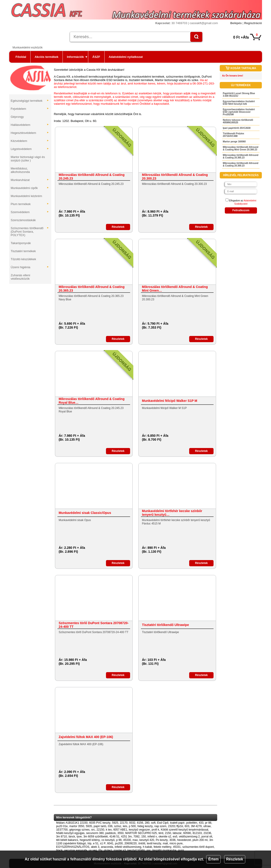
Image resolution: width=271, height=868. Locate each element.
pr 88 (208, 823)
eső (175, 837)
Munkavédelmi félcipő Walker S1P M (170, 401)
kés (125, 826)
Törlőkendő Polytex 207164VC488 (233, 135)
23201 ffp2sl (175, 826)
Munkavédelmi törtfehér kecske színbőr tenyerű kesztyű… (172, 513)
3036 (173, 840)
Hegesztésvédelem (30, 133)
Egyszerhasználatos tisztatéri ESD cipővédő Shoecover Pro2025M (239, 112)
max (135, 840)
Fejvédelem (30, 109)
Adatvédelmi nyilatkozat (126, 57)
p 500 (132, 826)
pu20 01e (62, 826)
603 (187, 826)
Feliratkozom (241, 210)
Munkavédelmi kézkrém (27, 196)
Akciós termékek (47, 57)
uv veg (93, 850)
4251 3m (127, 837)
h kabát (147, 847)
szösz (118, 826)
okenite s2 (165, 837)
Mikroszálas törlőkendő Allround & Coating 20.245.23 (92, 177)
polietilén (192, 823)
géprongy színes (79, 830)
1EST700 (62, 830)
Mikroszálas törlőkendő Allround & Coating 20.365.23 (92, 289)
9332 (132, 823)
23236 (207, 833)
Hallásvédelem (30, 125)
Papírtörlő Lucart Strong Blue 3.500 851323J (239, 95)
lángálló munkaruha (164, 850)
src (93, 830)
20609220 (130, 843)
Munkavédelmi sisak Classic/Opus (85, 513)
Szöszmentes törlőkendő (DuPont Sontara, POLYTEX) (30, 232)
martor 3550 (77, 826)
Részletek (235, 859)
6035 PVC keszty (100, 823)
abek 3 (95, 847)
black (59, 850)
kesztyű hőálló (136, 850)
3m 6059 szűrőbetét (96, 837)
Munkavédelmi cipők (30, 188)
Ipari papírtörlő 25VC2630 (237, 128)
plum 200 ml (200, 840)
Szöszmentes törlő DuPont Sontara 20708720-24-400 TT (94, 625)
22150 (100, 830)
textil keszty (154, 843)
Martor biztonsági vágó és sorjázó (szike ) (28, 159)
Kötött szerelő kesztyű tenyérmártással (185, 830)
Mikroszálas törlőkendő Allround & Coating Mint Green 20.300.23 (241, 148)
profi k (155, 830)
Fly (100, 850)
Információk (77, 57)
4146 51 (114, 837)
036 (110, 826)
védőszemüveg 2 (189, 837)
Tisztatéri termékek (23, 251)
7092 (137, 837)
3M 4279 (196, 826)
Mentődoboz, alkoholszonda (20, 170)
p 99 (119, 840)
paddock (110, 833)
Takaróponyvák (21, 243)
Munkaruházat (30, 180)
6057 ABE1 (120, 830)
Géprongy (17, 117)
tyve (79, 837)
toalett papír (177, 823)
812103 (197, 833)
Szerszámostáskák (23, 220)
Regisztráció (253, 23)
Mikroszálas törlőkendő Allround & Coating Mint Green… (175, 289)
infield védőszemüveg (128, 847)
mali (165, 843)
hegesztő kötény (90, 840)
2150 (168, 833)
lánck (72, 837)
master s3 (120, 850)
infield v (152, 837)
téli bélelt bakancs (67, 840)
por (149, 850)
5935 (89, 826)
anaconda (107, 847)
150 (143, 837)
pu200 (119, 843)
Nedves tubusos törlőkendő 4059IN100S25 (238, 121)
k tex (109, 830)
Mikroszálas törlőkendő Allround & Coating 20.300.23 (175, 177)
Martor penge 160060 (234, 142)
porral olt (207, 837)
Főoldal (21, 57)
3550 (121, 833)
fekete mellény (162, 847)
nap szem (160, 826)
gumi (181, 850)
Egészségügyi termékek (30, 101)
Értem (213, 859)
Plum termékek (30, 204)
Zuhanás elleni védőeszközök (21, 277)
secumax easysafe (76, 850)
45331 (177, 847)
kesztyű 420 (147, 840)
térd (161, 833)
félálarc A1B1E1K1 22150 (72, 823)
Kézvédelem (30, 141)
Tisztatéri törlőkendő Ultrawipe (165, 625)
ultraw (207, 826)
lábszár (177, 833)
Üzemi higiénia (30, 267)
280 (147, 823)
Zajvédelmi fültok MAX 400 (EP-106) (86, 737)
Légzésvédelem (30, 149)
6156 (140, 823)
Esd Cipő (163, 823)
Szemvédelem (30, 212)
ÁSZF (96, 57)
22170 (124, 823)
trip (90, 843)
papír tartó (100, 826)
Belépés (236, 23)
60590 (187, 833)
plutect (108, 850)
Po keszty (162, 840)
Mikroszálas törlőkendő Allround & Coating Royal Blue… (92, 401)
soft (153, 823)
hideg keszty (145, 826)
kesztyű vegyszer (139, 830)
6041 (110, 843)
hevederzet (184, 840)
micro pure (176, 843)
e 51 (96, 843)
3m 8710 (61, 837)
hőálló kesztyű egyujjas (70, 833)
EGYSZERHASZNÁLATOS (73, 847)
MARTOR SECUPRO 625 (141, 833)
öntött (142, 843)
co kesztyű (108, 840)
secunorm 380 (95, 833)
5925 (115, 823)
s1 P (103, 843)
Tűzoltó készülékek (24, 259)
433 (201, 823)
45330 (127, 840)
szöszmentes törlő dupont (198, 847)
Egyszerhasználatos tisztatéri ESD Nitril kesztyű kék (239, 103)
